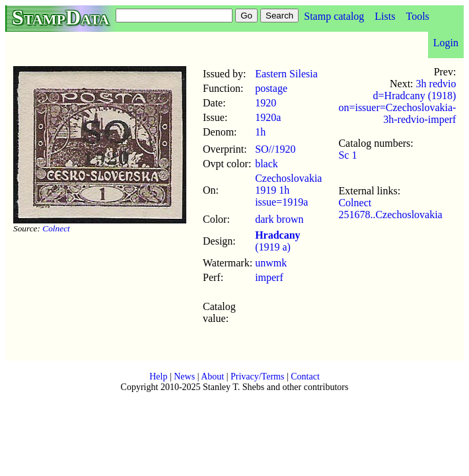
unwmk (271, 263)
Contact (305, 377)
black (267, 164)
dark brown (279, 219)
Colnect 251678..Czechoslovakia (390, 209)
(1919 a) (277, 241)
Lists (385, 16)
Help (158, 377)
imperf (269, 277)
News (184, 377)
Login (446, 43)
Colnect (56, 228)
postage (271, 88)
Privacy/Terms (257, 377)
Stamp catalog (334, 16)
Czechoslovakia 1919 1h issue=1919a (288, 190)
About (212, 377)
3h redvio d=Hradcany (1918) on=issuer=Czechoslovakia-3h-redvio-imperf (397, 101)
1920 (266, 103)
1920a (268, 117)
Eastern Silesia (286, 74)
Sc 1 (347, 155)
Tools (417, 16)
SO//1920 (275, 149)
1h (260, 132)
